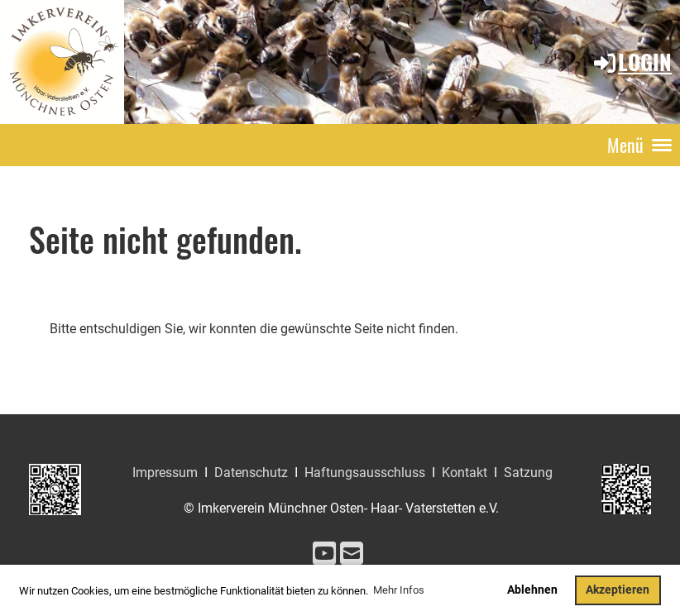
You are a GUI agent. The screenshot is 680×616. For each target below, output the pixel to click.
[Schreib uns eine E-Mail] (352, 554)
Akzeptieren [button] (618, 590)
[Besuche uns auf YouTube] (324, 554)
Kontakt (465, 473)
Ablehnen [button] (532, 590)
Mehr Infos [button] (399, 590)
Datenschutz (251, 473)
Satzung (528, 473)
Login (632, 62)
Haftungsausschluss (365, 473)
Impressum (165, 473)
